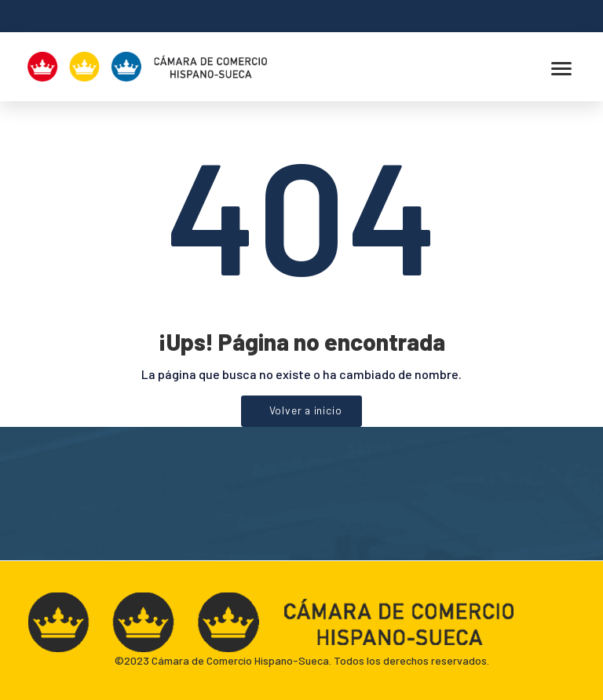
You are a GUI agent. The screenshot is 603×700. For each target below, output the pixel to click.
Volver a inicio (306, 410)
